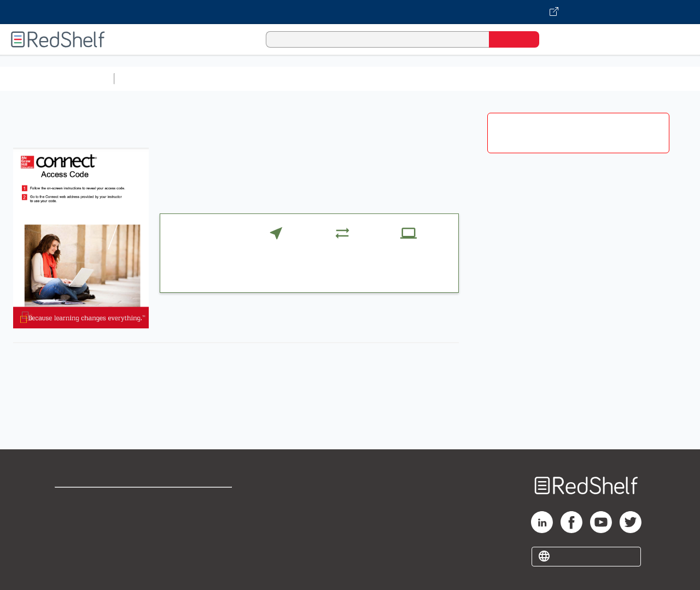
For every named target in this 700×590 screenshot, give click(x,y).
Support (71, 518)
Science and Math (214, 79)
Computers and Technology (312, 79)
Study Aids (148, 79)
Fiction (618, 79)
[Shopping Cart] (563, 39)
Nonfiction (663, 79)
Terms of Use (202, 501)
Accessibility (199, 536)
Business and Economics (424, 79)
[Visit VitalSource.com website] (350, 12)
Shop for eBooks (90, 501)
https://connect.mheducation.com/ (256, 412)
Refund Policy (201, 518)
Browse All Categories (57, 79)
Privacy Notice (85, 536)
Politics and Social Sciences (539, 79)
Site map (73, 553)
